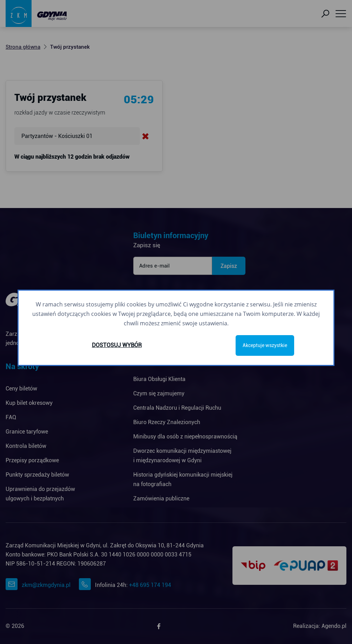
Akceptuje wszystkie (265, 345)
